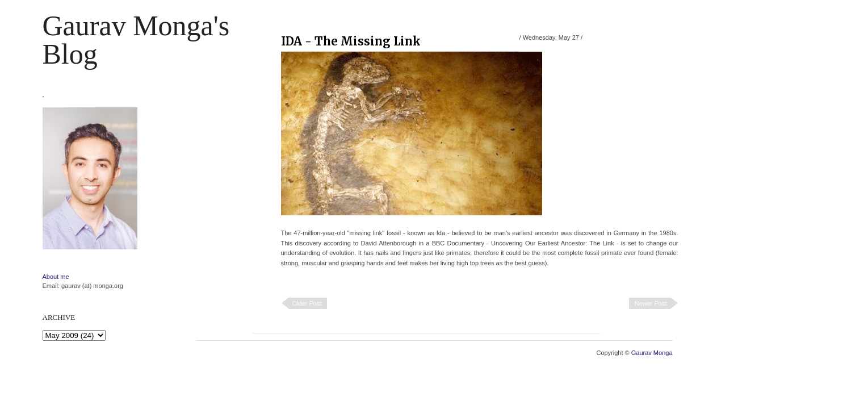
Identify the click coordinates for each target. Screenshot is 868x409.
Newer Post (651, 303)
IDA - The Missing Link (351, 41)
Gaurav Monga (652, 353)
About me (56, 277)
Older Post (307, 303)
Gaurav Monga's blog (136, 40)
